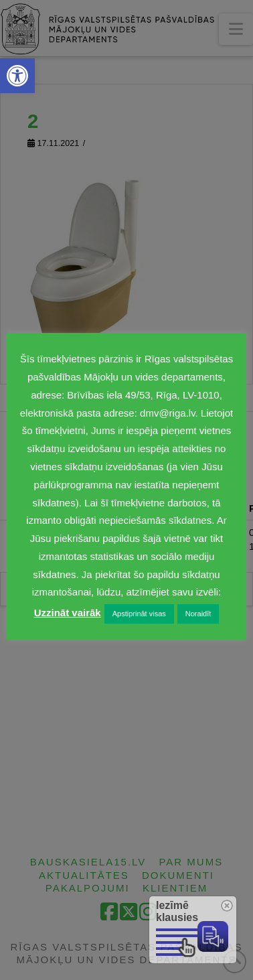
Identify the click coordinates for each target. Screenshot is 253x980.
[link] (17, 76)
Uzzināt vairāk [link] (68, 613)
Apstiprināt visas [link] (139, 614)
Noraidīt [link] (198, 614)
